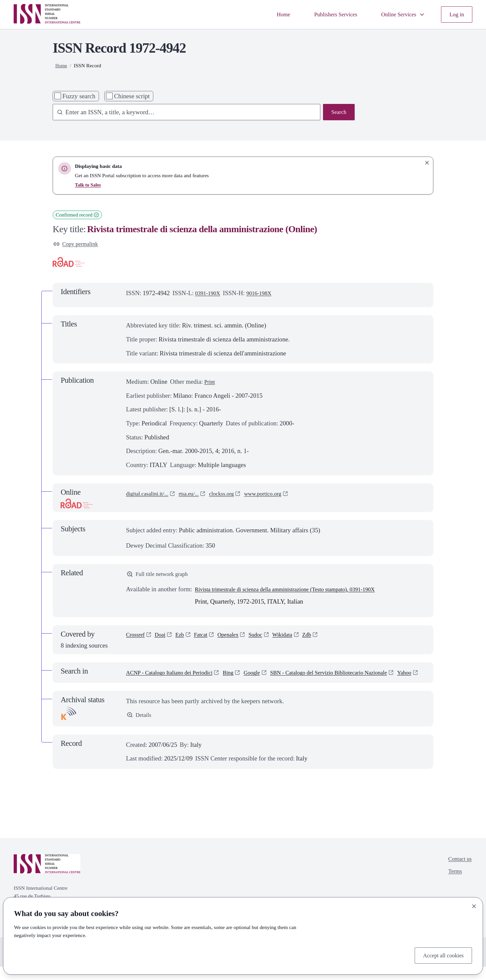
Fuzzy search (79, 96)
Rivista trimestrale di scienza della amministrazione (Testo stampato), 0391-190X (297, 592)
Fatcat (207, 638)
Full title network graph (161, 576)
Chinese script (132, 96)
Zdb (322, 638)
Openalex (236, 638)
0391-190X (209, 294)
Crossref (137, 638)
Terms (453, 887)
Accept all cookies (440, 955)
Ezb (184, 638)
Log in (456, 14)
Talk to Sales (89, 185)
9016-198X (264, 294)
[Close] (474, 905)
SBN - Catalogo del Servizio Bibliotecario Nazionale (192, 685)
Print (210, 383)
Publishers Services (326, 14)
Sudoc (266, 638)
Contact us (458, 873)
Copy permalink (78, 245)
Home (270, 14)
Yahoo (277, 685)
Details (140, 728)
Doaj (163, 638)
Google (266, 675)
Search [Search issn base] (338, 113)
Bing (241, 675)
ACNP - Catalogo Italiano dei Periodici (175, 675)
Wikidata (295, 638)
